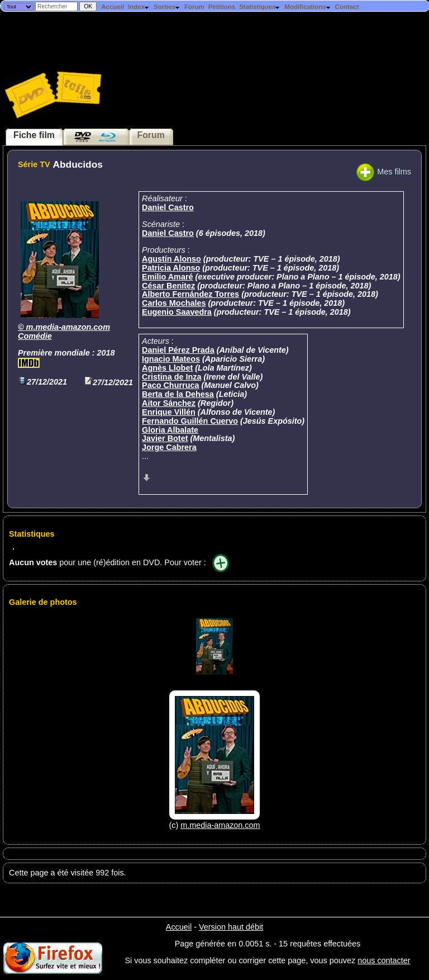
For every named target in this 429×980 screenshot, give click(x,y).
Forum (194, 7)
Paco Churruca (170, 385)
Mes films (384, 172)
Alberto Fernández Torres (190, 294)
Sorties (167, 7)
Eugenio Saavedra (177, 312)
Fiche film (34, 135)
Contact (347, 7)
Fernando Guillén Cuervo (190, 421)
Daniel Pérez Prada (178, 350)
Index (139, 7)
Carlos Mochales (174, 303)
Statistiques (260, 7)
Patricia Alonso (171, 268)
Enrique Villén (169, 412)
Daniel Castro (168, 207)
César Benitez (168, 286)
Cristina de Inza (171, 377)
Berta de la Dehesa (178, 394)
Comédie (35, 336)
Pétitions (222, 7)
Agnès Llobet (167, 368)
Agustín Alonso (171, 259)
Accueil (113, 7)
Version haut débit (231, 927)
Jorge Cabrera (169, 447)
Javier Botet (165, 438)
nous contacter (384, 960)
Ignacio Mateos (171, 359)
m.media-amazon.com (68, 327)
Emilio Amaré (167, 277)
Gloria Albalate (170, 430)
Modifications (308, 7)
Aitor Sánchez (169, 403)
